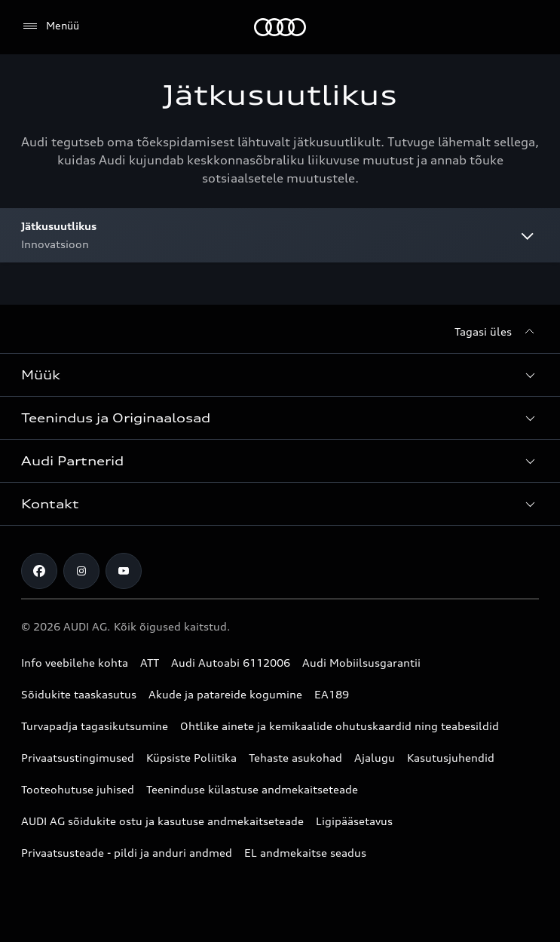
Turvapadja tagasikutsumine (95, 726)
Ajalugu (375, 758)
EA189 (332, 694)
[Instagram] (81, 571)
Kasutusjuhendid (451, 758)
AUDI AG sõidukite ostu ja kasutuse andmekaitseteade (162, 821)
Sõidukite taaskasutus (79, 694)
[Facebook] (39, 571)
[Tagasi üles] (497, 332)
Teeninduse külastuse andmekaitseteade (252, 789)
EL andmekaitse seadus (305, 853)
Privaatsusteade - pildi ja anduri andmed (127, 853)
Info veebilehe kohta (75, 663)
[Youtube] (124, 571)
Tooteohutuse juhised (78, 789)
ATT (150, 663)
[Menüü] (50, 26)
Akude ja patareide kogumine (225, 694)
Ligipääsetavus (354, 821)
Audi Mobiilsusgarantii (361, 663)
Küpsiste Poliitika (191, 758)
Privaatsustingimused (78, 758)
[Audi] (280, 27)
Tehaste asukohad (295, 758)
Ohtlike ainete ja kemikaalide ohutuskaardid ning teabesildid (340, 726)
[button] (280, 375)
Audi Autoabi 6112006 (231, 663)
